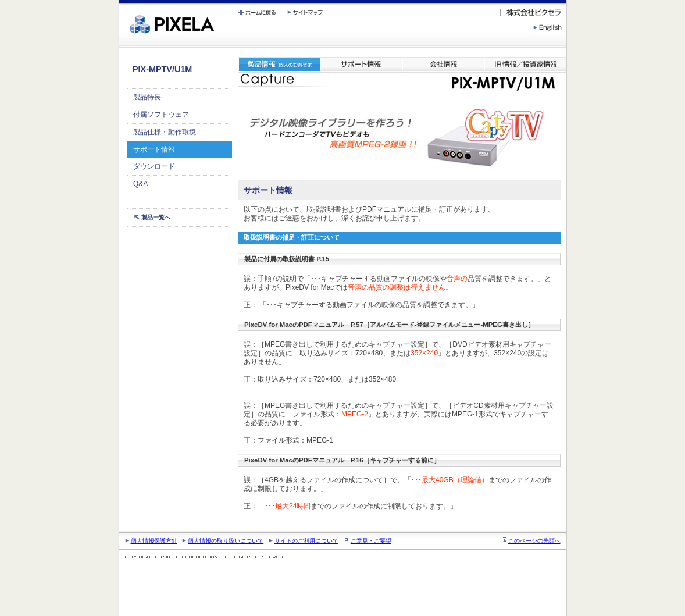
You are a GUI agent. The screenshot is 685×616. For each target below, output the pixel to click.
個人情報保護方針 (154, 541)
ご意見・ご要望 (371, 541)
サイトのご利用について (306, 541)
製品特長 (147, 97)
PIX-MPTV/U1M (162, 69)
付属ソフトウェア (161, 115)
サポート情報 (154, 149)
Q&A (140, 184)
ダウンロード (154, 166)
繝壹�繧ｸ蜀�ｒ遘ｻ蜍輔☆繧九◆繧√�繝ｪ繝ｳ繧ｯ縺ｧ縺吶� (119, 0)
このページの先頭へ (534, 541)
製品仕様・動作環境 (165, 132)
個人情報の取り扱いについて (226, 541)
